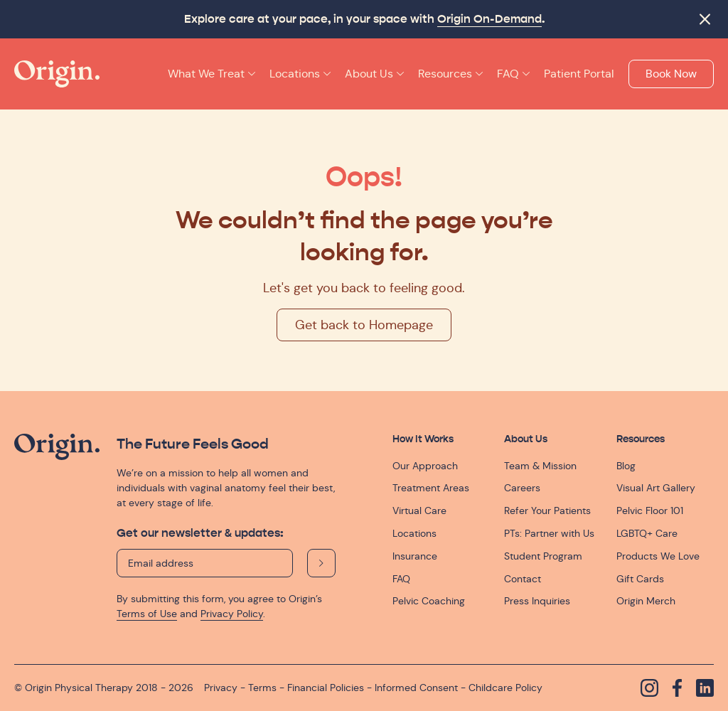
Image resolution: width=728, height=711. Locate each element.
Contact (523, 579)
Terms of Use (147, 614)
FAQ (401, 579)
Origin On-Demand (489, 19)
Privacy (221, 688)
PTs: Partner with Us (549, 533)
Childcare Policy (505, 688)
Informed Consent (416, 688)
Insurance (415, 556)
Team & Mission (540, 466)
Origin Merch (646, 601)
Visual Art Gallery (656, 488)
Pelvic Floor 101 (650, 510)
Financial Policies (326, 688)
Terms (262, 688)
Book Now (671, 74)
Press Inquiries (537, 601)
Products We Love (658, 556)
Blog (626, 466)
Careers (522, 488)
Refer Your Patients (547, 510)
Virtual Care (419, 510)
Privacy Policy (232, 614)
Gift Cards (640, 579)
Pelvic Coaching (429, 601)
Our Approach (425, 466)
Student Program (543, 556)
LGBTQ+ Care (647, 533)
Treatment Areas (431, 488)
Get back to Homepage (364, 325)
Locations (414, 533)
